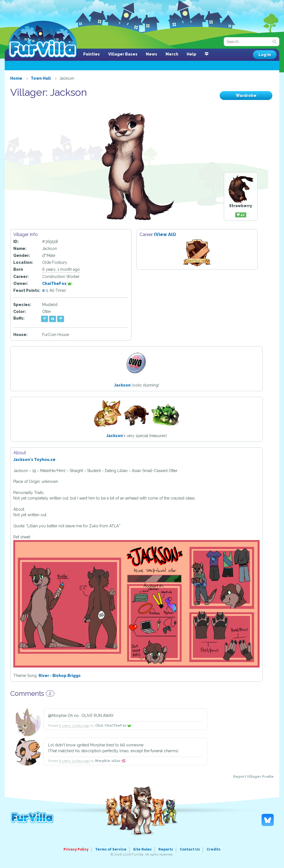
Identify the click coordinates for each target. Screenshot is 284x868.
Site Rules (142, 849)
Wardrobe (246, 96)
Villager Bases (123, 54)
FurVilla (43, 40)
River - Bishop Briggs (60, 676)
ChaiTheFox (57, 284)
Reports (166, 849)
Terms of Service (111, 849)
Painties (92, 54)
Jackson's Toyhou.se (34, 460)
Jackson (122, 385)
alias (119, 761)
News (152, 54)
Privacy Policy (76, 849)
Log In (265, 55)
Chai (99, 726)
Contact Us (190, 849)
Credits (214, 849)
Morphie (103, 761)
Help (192, 54)
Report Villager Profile (253, 777)
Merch (172, 54)
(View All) (165, 234)
